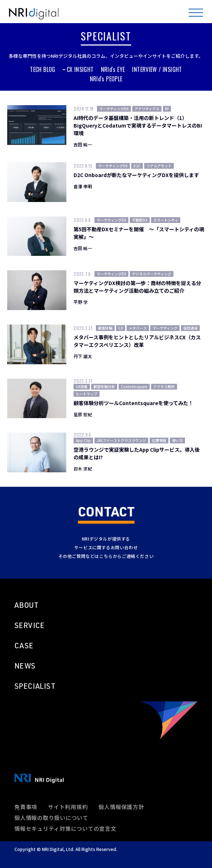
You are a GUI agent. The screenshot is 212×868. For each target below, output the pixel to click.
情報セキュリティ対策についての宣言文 (65, 828)
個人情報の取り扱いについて (51, 818)
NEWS (25, 666)
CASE (24, 645)
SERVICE (30, 625)
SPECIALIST (35, 686)
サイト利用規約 (68, 807)
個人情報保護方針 (121, 807)
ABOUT (26, 605)
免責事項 (26, 807)
